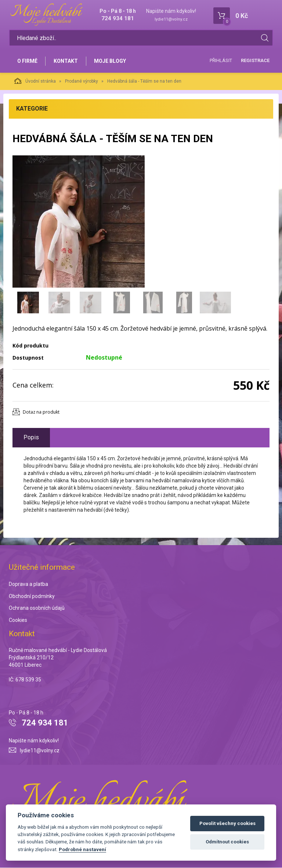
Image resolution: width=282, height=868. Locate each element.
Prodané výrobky (82, 82)
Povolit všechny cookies (227, 823)
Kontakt (66, 61)
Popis (31, 438)
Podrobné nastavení (82, 849)
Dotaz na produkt (41, 412)
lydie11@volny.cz (171, 19)
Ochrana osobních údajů (37, 609)
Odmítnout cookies (227, 842)
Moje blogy (111, 61)
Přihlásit (221, 61)
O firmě (27, 61)
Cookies (18, 621)
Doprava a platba (28, 584)
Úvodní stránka (35, 81)
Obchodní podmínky (32, 597)
